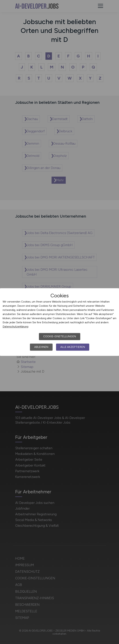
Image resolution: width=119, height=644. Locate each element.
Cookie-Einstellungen (60, 336)
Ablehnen (41, 347)
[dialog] (59, 322)
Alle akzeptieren (73, 347)
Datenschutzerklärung (15, 327)
